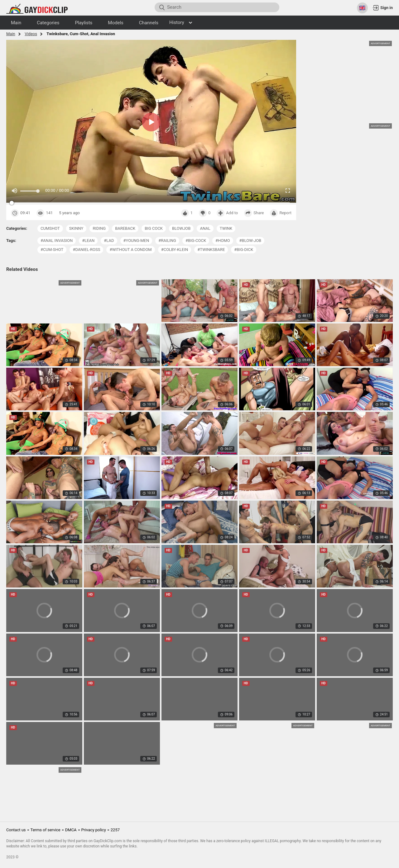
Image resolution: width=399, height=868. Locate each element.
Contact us (16, 830)
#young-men (136, 241)
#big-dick (244, 250)
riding (99, 228)
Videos (31, 34)
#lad (109, 241)
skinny (76, 228)
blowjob (181, 228)
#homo (223, 241)
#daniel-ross (86, 250)
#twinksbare (211, 250)
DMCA (71, 830)
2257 (115, 830)
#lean (88, 241)
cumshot (50, 228)
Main (11, 34)
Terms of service (46, 830)
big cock (154, 228)
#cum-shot (52, 250)
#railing (167, 241)
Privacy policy (94, 830)
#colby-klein (175, 250)
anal (205, 228)
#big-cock (196, 241)
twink (226, 228)
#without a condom (130, 250)
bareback (125, 228)
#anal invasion (57, 241)
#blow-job (250, 241)
